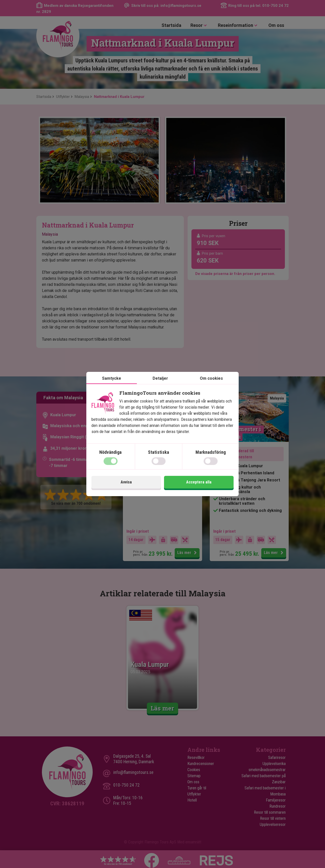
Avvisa (126, 482)
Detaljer (160, 378)
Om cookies (211, 378)
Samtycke (112, 378)
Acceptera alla (199, 482)
